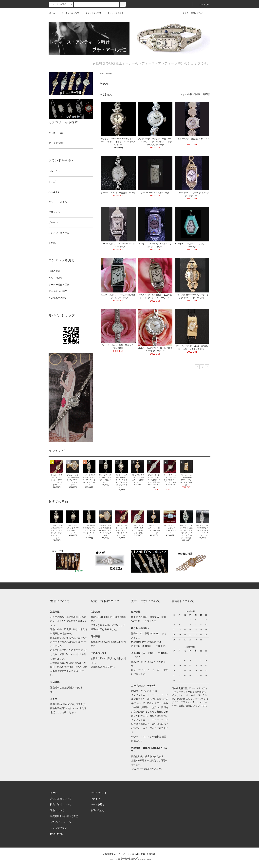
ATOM (60, 834)
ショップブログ (58, 828)
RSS (53, 834)
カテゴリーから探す (68, 13)
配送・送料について (61, 804)
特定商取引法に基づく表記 (64, 816)
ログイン (95, 798)
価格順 (197, 94)
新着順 (206, 94)
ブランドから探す (92, 13)
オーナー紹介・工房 (59, 285)
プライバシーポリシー (62, 822)
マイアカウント (99, 793)
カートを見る (98, 804)
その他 (110, 74)
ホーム (52, 13)
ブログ (184, 13)
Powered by (129, 859)
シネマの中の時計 (59, 298)
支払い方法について (61, 798)
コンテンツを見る (113, 13)
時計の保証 (54, 271)
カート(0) (202, 4)
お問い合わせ (197, 13)
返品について (57, 810)
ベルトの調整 (55, 278)
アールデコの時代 (58, 291)
